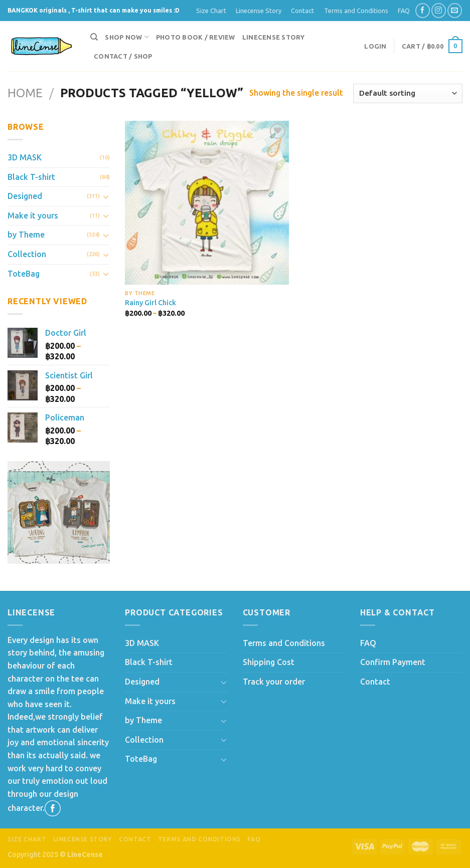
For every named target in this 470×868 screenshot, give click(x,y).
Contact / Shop (123, 56)
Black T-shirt (31, 177)
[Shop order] (408, 93)
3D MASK (25, 157)
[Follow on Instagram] (439, 10)
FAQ (404, 11)
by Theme (26, 235)
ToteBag (24, 274)
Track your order (274, 682)
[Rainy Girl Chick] (207, 203)
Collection (27, 254)
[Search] (94, 37)
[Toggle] (106, 196)
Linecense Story (259, 11)
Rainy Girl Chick (150, 303)
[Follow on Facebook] (423, 10)
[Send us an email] (455, 10)
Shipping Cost (269, 662)
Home (25, 93)
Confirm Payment (393, 662)
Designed (25, 196)
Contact (302, 11)
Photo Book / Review (196, 37)
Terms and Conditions (356, 11)
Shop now (127, 37)
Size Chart (211, 11)
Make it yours (33, 215)
